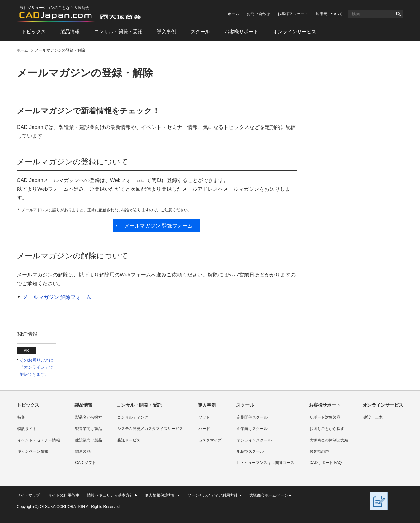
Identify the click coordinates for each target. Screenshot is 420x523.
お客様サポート (241, 31)
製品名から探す (89, 417)
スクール (200, 31)
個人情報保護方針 (160, 495)
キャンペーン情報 (33, 451)
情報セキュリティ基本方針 (110, 495)
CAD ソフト (86, 463)
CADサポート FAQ (326, 463)
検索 (398, 14)
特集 (21, 417)
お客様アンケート (293, 14)
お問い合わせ (258, 14)
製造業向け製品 (89, 429)
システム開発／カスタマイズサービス (150, 429)
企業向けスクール (252, 429)
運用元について (329, 14)
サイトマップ (28, 495)
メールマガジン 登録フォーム (158, 226)
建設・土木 (373, 417)
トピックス (34, 31)
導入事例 (167, 31)
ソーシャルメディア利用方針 (213, 495)
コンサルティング (133, 417)
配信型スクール (250, 451)
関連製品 (83, 451)
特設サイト (27, 429)
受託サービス (129, 440)
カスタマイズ (210, 440)
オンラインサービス (295, 31)
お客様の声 (319, 451)
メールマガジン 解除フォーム (57, 297)
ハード (204, 429)
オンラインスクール (254, 440)
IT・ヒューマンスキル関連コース (266, 463)
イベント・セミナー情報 (39, 440)
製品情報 (70, 31)
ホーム (234, 14)
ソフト (204, 417)
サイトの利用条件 (63, 495)
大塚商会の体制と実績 (329, 440)
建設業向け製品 (89, 440)
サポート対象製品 (325, 417)
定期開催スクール (252, 417)
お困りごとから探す (327, 429)
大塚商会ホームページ (269, 495)
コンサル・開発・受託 (118, 31)
